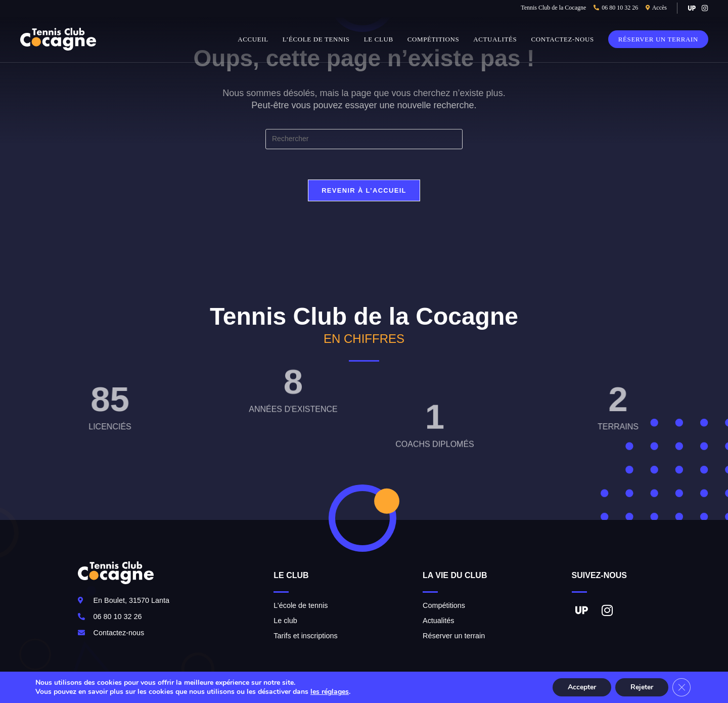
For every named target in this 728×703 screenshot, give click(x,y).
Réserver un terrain (454, 636)
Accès (659, 8)
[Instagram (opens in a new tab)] (703, 8)
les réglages (330, 692)
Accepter (582, 687)
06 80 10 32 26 (620, 8)
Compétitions (444, 605)
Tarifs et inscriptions (305, 636)
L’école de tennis (301, 605)
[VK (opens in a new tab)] (692, 8)
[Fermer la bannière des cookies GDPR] (681, 687)
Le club (285, 621)
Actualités (438, 621)
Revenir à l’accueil (364, 190)
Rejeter (642, 687)
